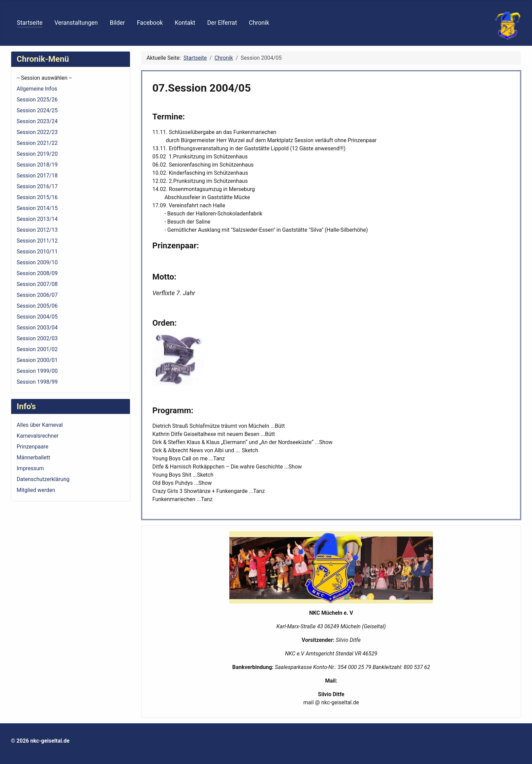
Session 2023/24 (37, 121)
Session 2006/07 (37, 295)
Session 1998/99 (37, 382)
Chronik (259, 23)
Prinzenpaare (33, 447)
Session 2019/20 (37, 154)
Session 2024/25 (37, 110)
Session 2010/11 (37, 252)
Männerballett (33, 457)
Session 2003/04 (37, 328)
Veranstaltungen (76, 23)
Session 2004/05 (37, 317)
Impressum (30, 468)
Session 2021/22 (37, 143)
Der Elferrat (222, 23)
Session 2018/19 (37, 165)
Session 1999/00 (37, 371)
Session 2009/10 (37, 262)
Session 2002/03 (37, 338)
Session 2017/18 (37, 176)
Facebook (150, 23)
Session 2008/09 (37, 273)
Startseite (30, 23)
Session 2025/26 (37, 100)
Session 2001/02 (37, 349)
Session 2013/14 (37, 219)
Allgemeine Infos (37, 89)
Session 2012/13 (37, 230)
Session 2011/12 (37, 241)
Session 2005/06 (37, 306)
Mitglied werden (36, 490)
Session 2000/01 (37, 360)
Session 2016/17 (37, 186)
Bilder (118, 23)
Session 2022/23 (37, 132)
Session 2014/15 (37, 208)
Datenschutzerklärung (43, 479)
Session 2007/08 (37, 284)
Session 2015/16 (37, 197)
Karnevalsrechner (38, 436)
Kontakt (185, 23)
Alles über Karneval (40, 425)
